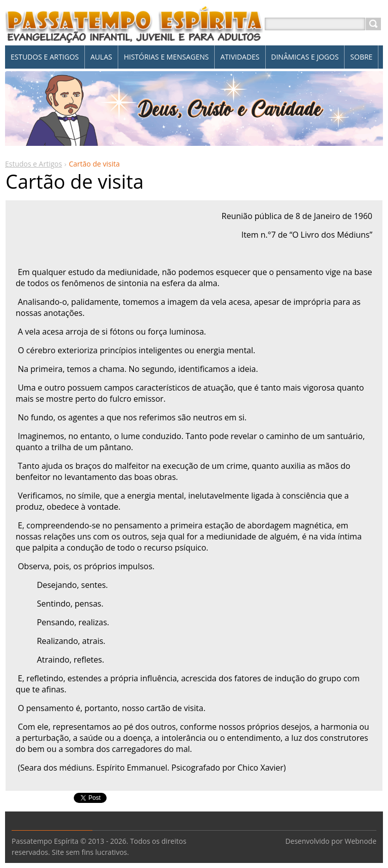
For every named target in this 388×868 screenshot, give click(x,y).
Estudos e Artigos (34, 164)
